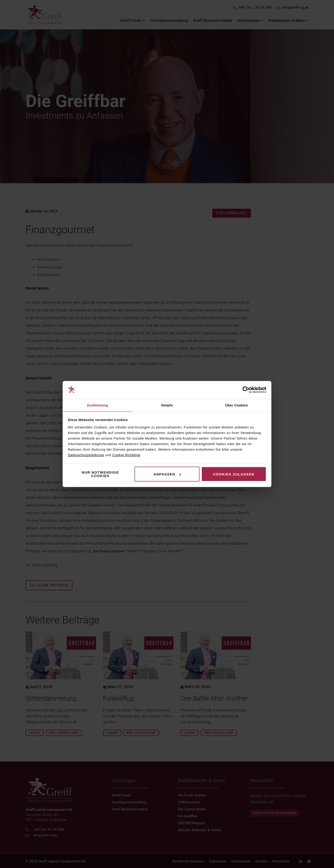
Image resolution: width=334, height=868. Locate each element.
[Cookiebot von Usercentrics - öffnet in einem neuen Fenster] (246, 390)
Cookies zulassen (234, 474)
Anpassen (167, 474)
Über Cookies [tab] (237, 405)
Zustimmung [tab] (98, 405)
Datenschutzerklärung (86, 455)
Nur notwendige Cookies (100, 474)
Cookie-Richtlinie (126, 455)
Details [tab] (167, 405)
